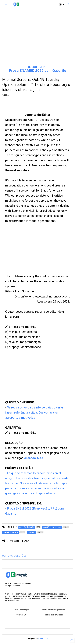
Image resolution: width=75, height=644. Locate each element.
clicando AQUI (34, 458)
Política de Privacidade (54, 615)
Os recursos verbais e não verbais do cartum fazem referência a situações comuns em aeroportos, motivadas (35, 412)
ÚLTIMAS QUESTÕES (14, 556)
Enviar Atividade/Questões (54, 610)
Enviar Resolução (21, 610)
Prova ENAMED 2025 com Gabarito (38, 71)
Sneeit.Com (43, 639)
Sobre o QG (21, 615)
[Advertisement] (37, 40)
